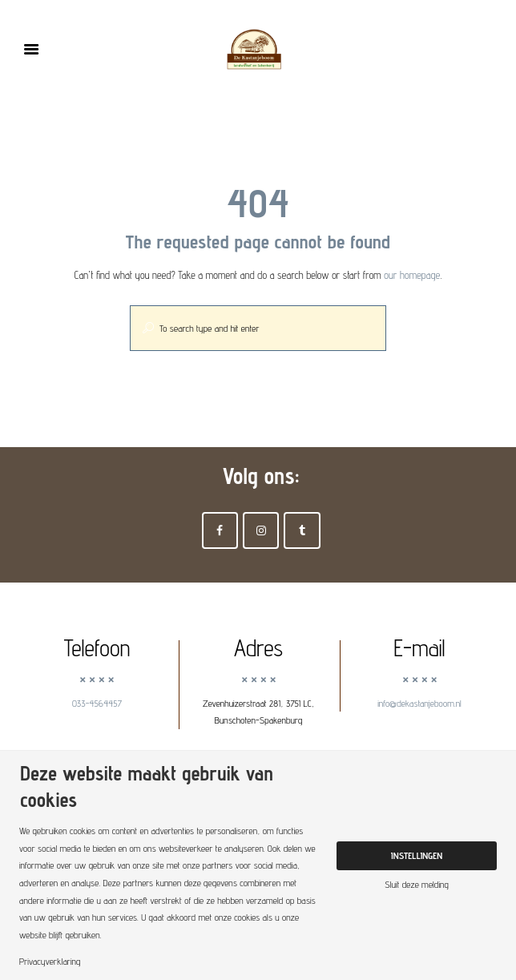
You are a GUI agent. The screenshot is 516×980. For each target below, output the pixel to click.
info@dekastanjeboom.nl (419, 703)
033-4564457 (97, 703)
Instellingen (417, 855)
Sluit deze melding (417, 885)
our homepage (412, 275)
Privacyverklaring (50, 962)
